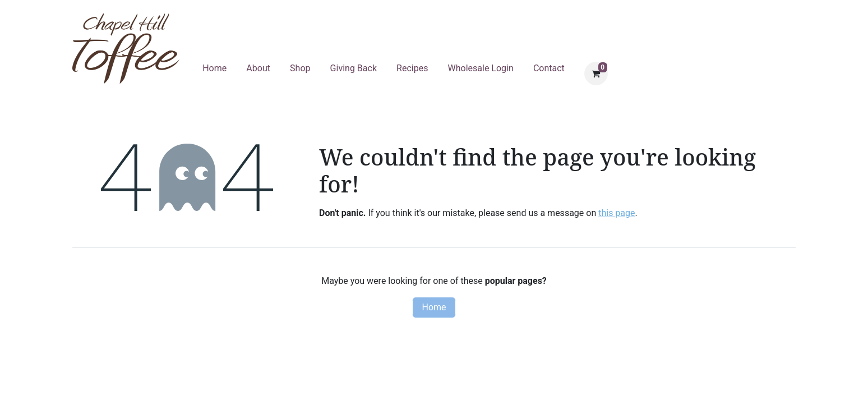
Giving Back (354, 68)
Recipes (412, 68)
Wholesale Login (481, 68)
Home (214, 68)
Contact (549, 68)
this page (617, 213)
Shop (300, 68)
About (258, 68)
